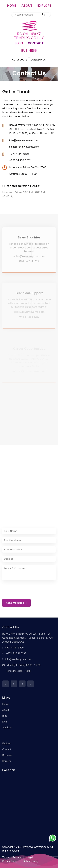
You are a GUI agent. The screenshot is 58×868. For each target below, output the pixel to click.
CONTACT (36, 43)
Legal (30, 857)
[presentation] (27, 589)
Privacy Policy (10, 861)
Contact (7, 749)
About (6, 710)
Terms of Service (12, 857)
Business (7, 755)
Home (6, 704)
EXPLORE (44, 6)
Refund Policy (31, 861)
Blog (5, 716)
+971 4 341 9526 (19, 154)
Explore (6, 744)
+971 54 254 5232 (20, 160)
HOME (12, 6)
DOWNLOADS (38, 60)
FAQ (5, 722)
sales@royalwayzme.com (24, 147)
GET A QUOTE (20, 60)
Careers (7, 761)
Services (7, 728)
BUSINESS (29, 50)
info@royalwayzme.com (23, 140)
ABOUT (27, 6)
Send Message (16, 603)
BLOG (19, 43)
